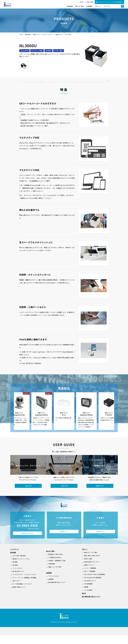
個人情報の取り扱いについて (57, 591)
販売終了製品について (19, 596)
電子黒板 (15, 574)
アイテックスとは (54, 585)
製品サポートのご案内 (91, 561)
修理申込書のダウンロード (92, 571)
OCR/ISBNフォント (90, 590)
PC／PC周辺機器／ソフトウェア (22, 593)
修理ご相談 (90, 2)
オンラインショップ (104, 2)
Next (116, 420)
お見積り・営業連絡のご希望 (57, 569)
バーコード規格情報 (90, 577)
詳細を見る (100, 495)
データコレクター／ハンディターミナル (24, 583)
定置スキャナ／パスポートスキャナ (43, 34)
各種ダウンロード (89, 574)
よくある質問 (88, 599)
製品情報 (28, 34)
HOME (21, 34)
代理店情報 (52, 573)
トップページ (15, 558)
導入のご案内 (50, 560)
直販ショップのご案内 (55, 576)
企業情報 (49, 582)
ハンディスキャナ (18, 577)
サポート (85, 558)
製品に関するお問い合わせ (92, 564)
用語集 (86, 596)
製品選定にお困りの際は (56, 563)
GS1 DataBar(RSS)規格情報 (93, 586)
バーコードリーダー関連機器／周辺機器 (24, 586)
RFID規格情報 (88, 593)
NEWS (82, 2)
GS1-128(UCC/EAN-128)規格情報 (94, 583)
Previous (12, 420)
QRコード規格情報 (90, 580)
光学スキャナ (16, 590)
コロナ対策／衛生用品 (19, 565)
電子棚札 (15, 571)
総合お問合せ (119, 2)
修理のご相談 (88, 568)
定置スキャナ (60, 34)
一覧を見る (28, 495)
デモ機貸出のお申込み (55, 566)
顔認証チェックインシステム (21, 568)
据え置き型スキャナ (18, 580)
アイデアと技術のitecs (8, 4)
